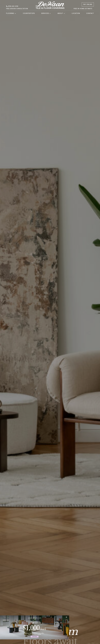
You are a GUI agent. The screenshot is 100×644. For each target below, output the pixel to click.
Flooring (10, 13)
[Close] (58, 617)
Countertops (29, 13)
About (60, 13)
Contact (90, 13)
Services (45, 13)
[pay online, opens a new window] (88, 4)
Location (76, 13)
